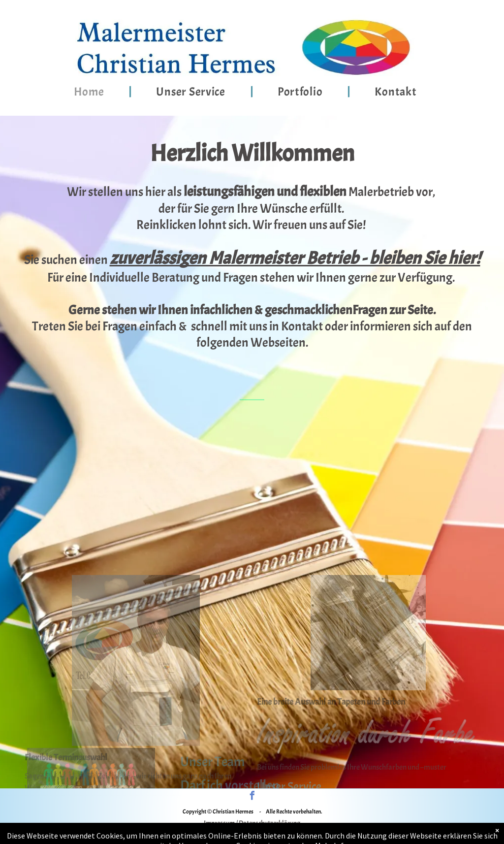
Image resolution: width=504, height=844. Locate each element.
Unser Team (212, 773)
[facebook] (252, 797)
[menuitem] (91, 92)
